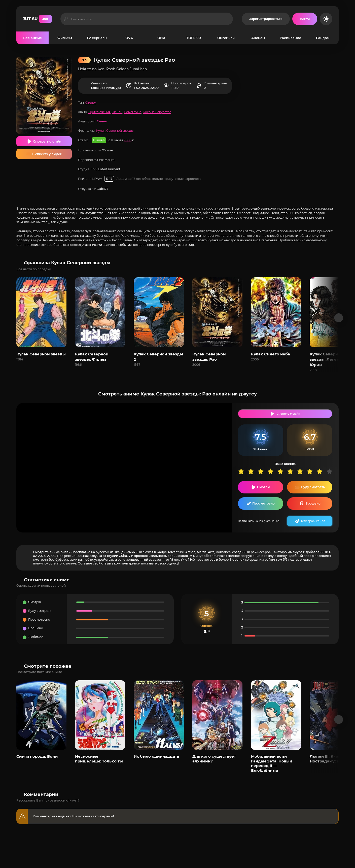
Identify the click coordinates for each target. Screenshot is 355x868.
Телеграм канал (313, 521)
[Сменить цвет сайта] (326, 19)
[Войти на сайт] (305, 19)
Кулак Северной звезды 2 (158, 357)
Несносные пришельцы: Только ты (99, 759)
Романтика (133, 112)
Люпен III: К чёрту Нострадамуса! (328, 759)
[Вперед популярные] (339, 720)
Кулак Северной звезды (115, 131)
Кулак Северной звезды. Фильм (92, 357)
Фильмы (65, 38)
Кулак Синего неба (271, 354)
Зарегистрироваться (266, 19)
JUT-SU (37, 19)
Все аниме (32, 38)
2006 (128, 140)
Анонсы (258, 38)
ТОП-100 (194, 38)
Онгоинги (226, 38)
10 (331, 471)
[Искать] (66, 19)
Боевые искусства (157, 112)
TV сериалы (97, 38)
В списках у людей (47, 154)
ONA (161, 38)
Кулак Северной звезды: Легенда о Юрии (329, 359)
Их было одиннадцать (156, 756)
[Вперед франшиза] (339, 318)
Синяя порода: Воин (37, 756)
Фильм (91, 103)
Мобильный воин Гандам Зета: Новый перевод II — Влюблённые (272, 763)
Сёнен (102, 121)
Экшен (117, 112)
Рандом (323, 38)
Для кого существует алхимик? (214, 759)
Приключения (99, 112)
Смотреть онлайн (47, 141)
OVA (129, 38)
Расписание (290, 38)
